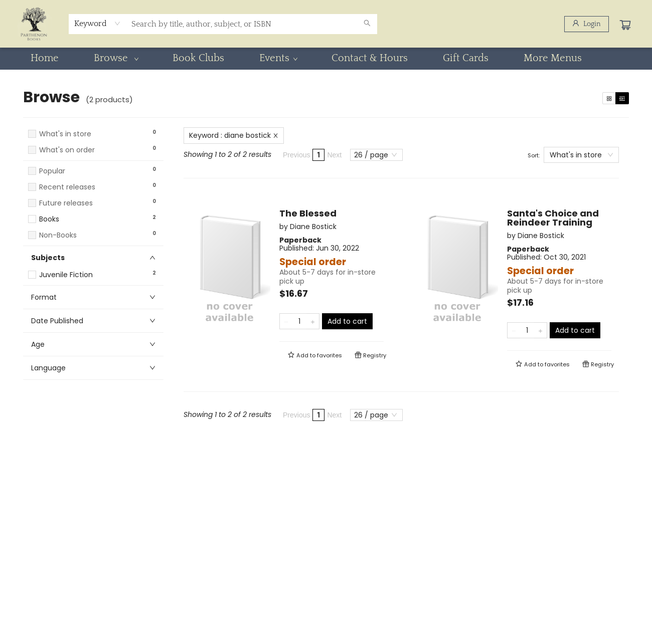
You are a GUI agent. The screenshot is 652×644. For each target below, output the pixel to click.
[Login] (587, 24)
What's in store (65, 134)
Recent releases (67, 187)
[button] (93, 159)
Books (49, 219)
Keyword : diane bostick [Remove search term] (234, 135)
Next (334, 155)
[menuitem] (45, 58)
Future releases (66, 203)
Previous (296, 155)
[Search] (367, 24)
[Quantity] (299, 321)
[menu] (326, 58)
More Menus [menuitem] (553, 58)
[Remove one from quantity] (286, 321)
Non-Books (58, 235)
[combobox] (98, 24)
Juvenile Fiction (66, 275)
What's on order (67, 150)
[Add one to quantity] (313, 321)
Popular (52, 171)
